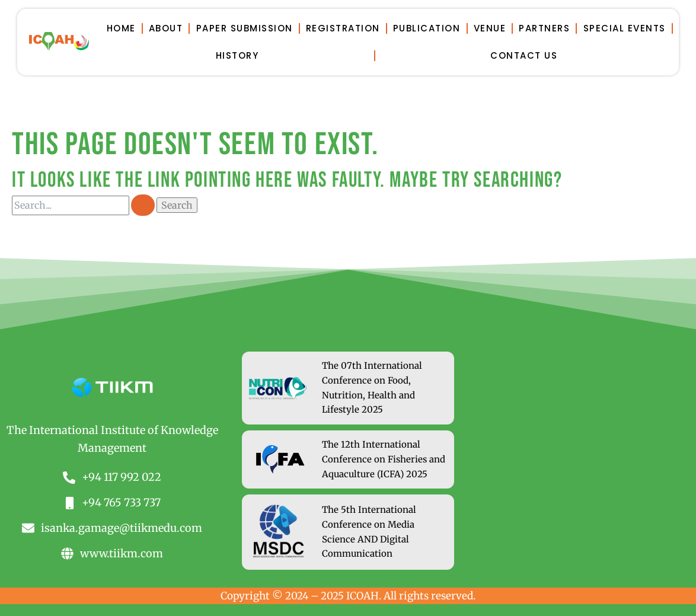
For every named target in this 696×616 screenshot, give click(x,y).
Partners (544, 28)
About (166, 28)
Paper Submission (245, 28)
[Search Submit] (143, 205)
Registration (343, 28)
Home (121, 28)
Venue (490, 28)
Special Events (625, 28)
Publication (427, 28)
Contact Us (524, 55)
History (237, 55)
